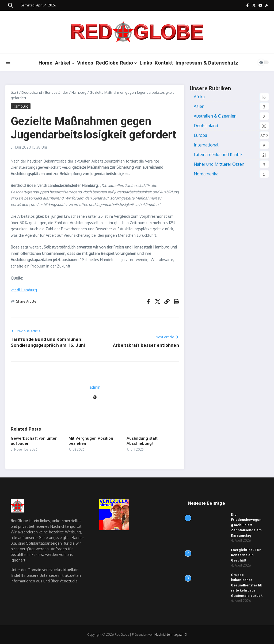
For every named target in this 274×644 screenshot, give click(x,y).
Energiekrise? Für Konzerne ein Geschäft (246, 555)
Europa (200, 135)
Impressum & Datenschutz (207, 63)
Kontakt (164, 63)
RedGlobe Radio (116, 63)
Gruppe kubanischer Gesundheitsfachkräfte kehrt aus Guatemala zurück (247, 585)
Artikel (65, 63)
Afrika (199, 97)
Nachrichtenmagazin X (171, 634)
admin (95, 387)
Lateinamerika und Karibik (218, 155)
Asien (199, 106)
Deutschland (32, 92)
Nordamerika (206, 174)
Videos (85, 63)
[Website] (95, 398)
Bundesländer (57, 92)
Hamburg (79, 92)
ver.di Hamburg (24, 290)
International (206, 145)
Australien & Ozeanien (215, 116)
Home (45, 63)
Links (146, 63)
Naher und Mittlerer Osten (219, 164)
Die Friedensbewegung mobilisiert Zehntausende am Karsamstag (246, 525)
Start (14, 92)
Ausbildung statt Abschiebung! (142, 441)
